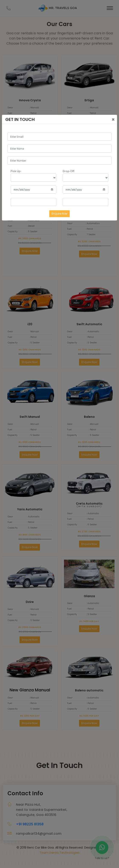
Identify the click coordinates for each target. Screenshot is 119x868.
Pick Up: (16, 171)
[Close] (113, 120)
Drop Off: (69, 171)
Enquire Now (59, 214)
